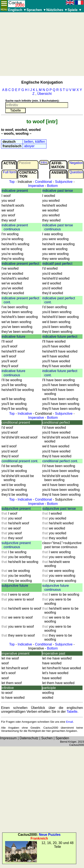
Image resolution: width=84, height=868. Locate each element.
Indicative (25, 414)
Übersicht (45, 94)
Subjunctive (64, 182)
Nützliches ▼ (57, 10)
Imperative (36, 186)
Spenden (62, 738)
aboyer (29, 146)
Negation (76, 163)
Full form (10, 172)
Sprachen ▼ (36, 10)
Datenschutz (29, 738)
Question (76, 172)
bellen (29, 142)
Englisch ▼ (17, 10)
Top (12, 182)
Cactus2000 (77, 745)
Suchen (47, 738)
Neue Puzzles (50, 835)
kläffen (40, 142)
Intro (44, 162)
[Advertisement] (41, 44)
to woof (36, 121)
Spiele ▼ (75, 10)
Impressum (8, 738)
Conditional (43, 182)
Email (69, 722)
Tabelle (72, 712)
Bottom (52, 186)
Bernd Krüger (68, 742)
